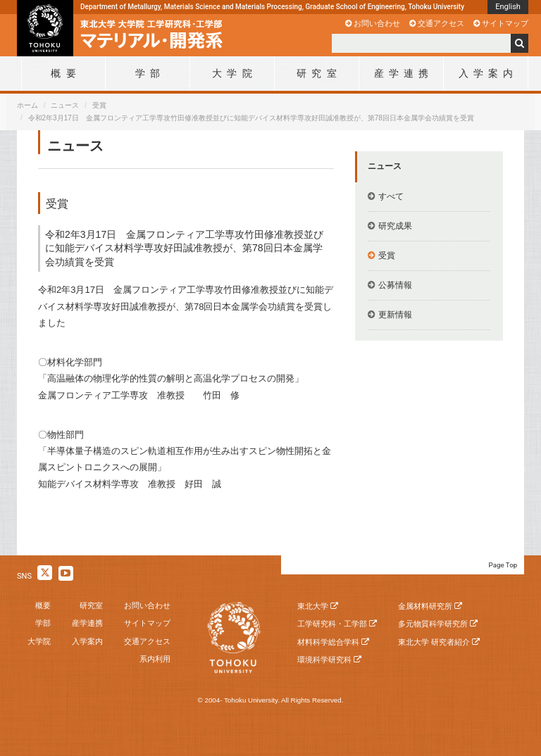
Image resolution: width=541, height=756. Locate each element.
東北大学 (313, 606)
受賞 (99, 105)
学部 (43, 623)
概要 (43, 605)
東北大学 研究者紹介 (434, 642)
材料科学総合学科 (328, 642)
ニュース (65, 105)
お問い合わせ (377, 23)
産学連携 (87, 623)
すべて (391, 196)
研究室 (91, 605)
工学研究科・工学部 (332, 624)
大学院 (39, 641)
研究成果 (395, 226)
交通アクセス (441, 23)
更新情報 (395, 315)
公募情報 (395, 285)
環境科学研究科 (324, 660)
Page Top (503, 565)
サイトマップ (505, 23)
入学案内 (87, 641)
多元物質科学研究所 (433, 624)
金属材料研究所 (425, 606)
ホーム (27, 105)
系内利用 (155, 659)
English (508, 7)
